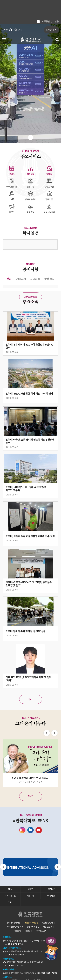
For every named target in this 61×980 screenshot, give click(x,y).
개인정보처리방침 (31, 923)
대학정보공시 (41, 931)
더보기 (30, 297)
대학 (10, 889)
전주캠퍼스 (8, 937)
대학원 (30, 889)
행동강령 (18, 931)
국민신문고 (47, 927)
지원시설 (30, 896)
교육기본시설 (10, 896)
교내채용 (35, 279)
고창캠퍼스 (8, 977)
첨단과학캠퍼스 (9, 970)
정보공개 (29, 931)
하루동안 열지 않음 (50, 21)
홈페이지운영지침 (14, 923)
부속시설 (51, 896)
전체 (9, 279)
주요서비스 (51, 889)
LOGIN (5, 30)
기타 (10, 902)
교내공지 (21, 279)
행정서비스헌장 (33, 927)
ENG (18, 30)
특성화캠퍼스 (8, 959)
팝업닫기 (50, 30)
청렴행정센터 (47, 923)
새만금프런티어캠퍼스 (12, 948)
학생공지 (49, 279)
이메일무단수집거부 (15, 927)
